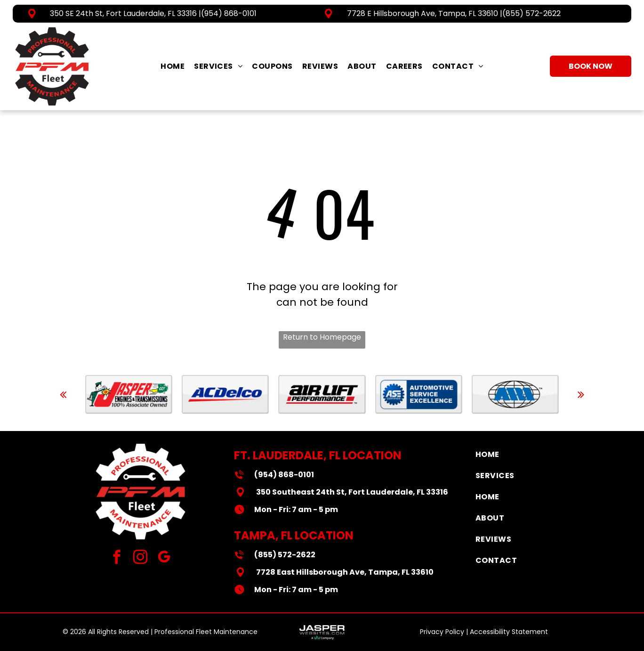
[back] (63, 395)
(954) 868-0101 (229, 13)
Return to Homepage (322, 337)
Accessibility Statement (509, 632)
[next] (581, 395)
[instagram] (141, 558)
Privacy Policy (442, 632)
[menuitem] (173, 66)
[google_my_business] (164, 558)
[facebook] (117, 558)
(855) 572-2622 (531, 13)
